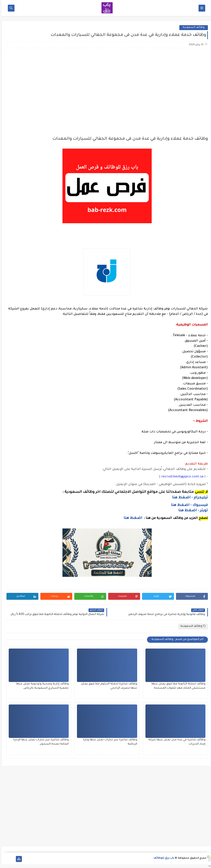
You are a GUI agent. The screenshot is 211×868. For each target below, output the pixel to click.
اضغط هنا (131, 518)
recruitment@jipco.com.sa (181, 477)
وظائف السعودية (192, 28)
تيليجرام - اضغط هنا (188, 498)
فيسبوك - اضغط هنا (188, 505)
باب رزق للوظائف (162, 858)
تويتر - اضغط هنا (191, 511)
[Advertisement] (105, 87)
